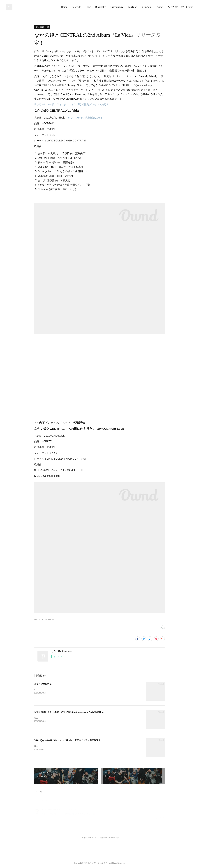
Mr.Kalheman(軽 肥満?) (52, 810)
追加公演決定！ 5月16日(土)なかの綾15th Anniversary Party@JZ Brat (69, 712)
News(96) (38, 619)
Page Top (99, 851)
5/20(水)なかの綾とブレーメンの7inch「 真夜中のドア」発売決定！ (67, 740)
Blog (88, 7)
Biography (100, 7)
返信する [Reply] (160, 818)
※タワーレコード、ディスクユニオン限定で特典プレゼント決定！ (72, 104)
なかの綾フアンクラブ (180, 7)
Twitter (160, 7)
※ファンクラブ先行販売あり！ (85, 118)
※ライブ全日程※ (43, 684)
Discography (117, 7)
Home (64, 7)
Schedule (77, 7)
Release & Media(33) (49, 619)
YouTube (132, 7)
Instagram (146, 7)
